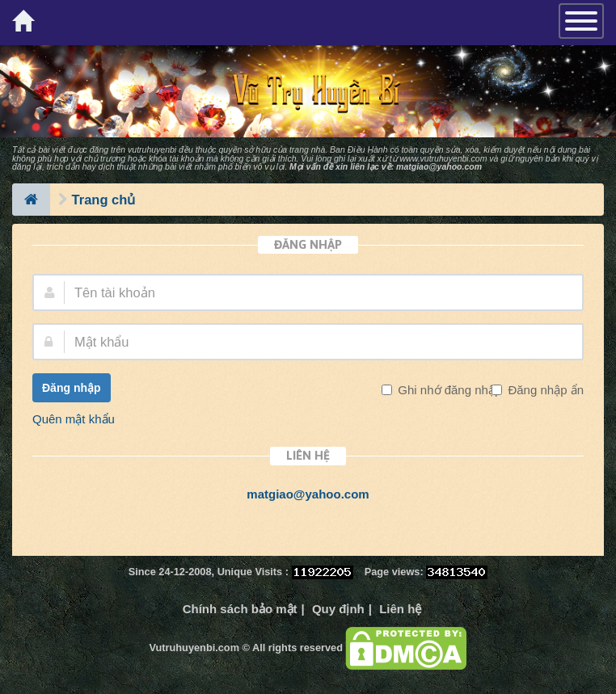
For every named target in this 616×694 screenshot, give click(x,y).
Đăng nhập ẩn (544, 390)
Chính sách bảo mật (240, 609)
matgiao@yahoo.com (439, 166)
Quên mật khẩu (74, 419)
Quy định (338, 609)
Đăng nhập (72, 388)
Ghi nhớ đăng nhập (448, 390)
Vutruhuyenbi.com (194, 648)
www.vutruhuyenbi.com (443, 158)
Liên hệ (400, 609)
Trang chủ (104, 200)
